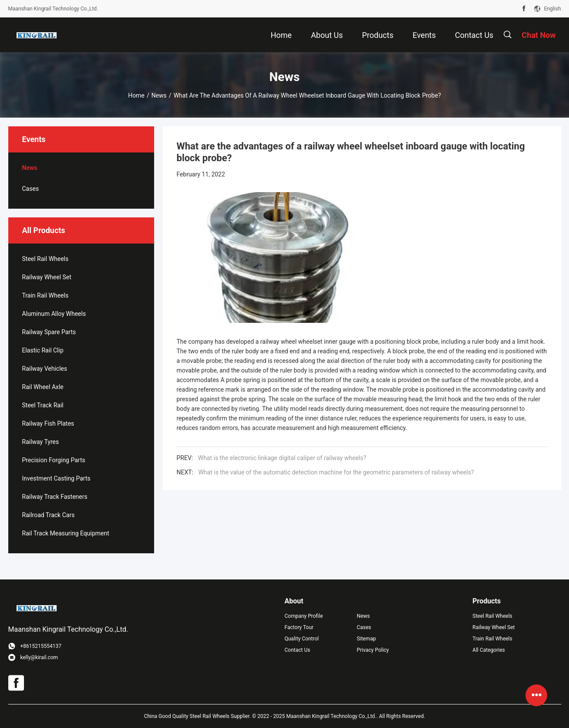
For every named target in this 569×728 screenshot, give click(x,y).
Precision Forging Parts (54, 460)
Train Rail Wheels (45, 295)
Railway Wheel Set (47, 277)
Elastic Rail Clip (43, 350)
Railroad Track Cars (49, 515)
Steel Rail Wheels (45, 259)
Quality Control (302, 639)
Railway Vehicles (45, 369)
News (159, 95)
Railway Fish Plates (48, 423)
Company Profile (304, 616)
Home (136, 95)
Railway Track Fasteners (55, 497)
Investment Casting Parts (56, 478)
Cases (31, 189)
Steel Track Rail (43, 405)
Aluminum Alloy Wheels (54, 314)
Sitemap (366, 639)
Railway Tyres (41, 442)
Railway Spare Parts (49, 332)
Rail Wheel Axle (43, 387)
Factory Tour (299, 627)
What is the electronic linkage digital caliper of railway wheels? (282, 458)
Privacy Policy (373, 650)
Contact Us (298, 650)
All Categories (488, 650)
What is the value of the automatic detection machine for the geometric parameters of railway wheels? (336, 472)
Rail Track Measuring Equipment (66, 533)
